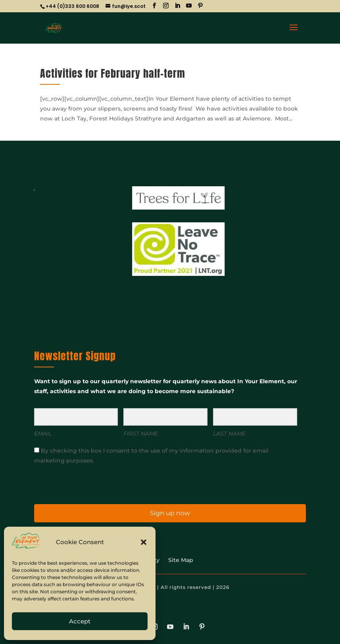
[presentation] (83, 484)
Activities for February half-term (113, 73)
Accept (80, 621)
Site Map (181, 560)
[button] (144, 542)
